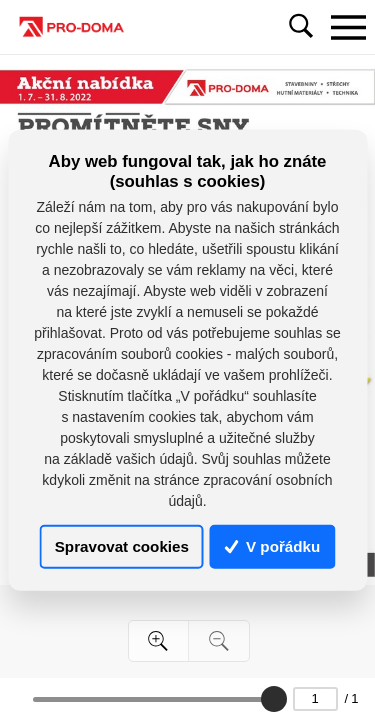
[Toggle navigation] (348, 27)
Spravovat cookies (122, 546)
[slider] (274, 699)
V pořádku (273, 546)
